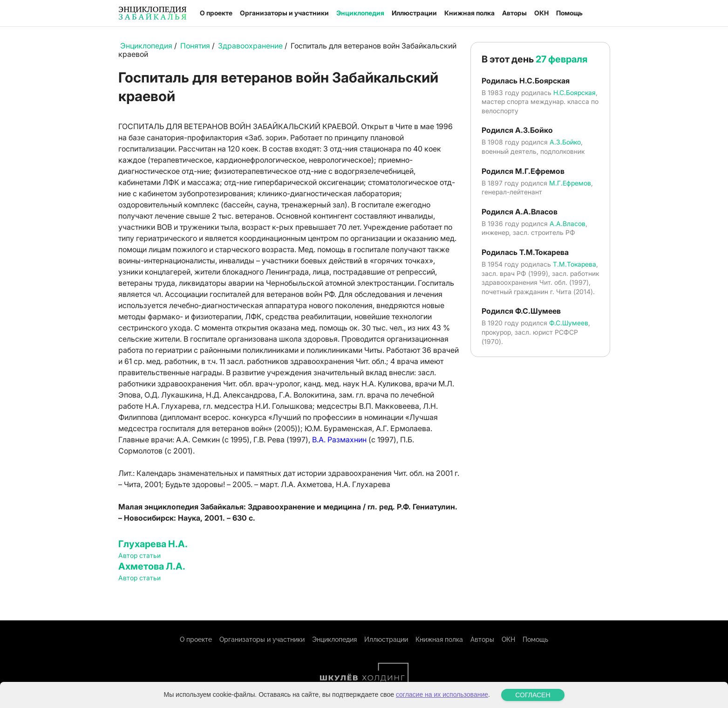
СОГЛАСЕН (533, 695)
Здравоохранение (250, 46)
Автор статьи (139, 555)
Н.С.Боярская (575, 93)
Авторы (514, 13)
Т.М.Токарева (575, 264)
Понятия (195, 46)
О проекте (216, 13)
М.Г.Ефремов (570, 183)
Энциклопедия (360, 13)
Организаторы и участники (284, 13)
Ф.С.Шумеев (569, 323)
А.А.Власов (568, 223)
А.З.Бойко (565, 142)
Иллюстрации (414, 13)
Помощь (569, 13)
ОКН (541, 13)
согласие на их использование (442, 694)
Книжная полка (469, 13)
